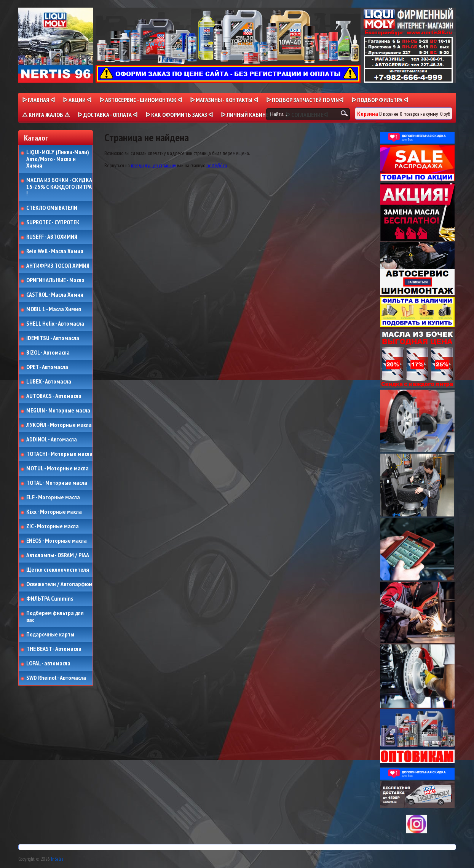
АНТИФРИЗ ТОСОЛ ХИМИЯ (58, 266)
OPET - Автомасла (47, 367)
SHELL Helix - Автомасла (55, 324)
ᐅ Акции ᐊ (77, 100)
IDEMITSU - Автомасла (53, 338)
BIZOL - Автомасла (48, 353)
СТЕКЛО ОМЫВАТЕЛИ (52, 208)
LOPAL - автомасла (48, 663)
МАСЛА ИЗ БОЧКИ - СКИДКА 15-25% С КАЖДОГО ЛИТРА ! (59, 187)
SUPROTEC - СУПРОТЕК (53, 222)
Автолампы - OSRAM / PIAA (58, 555)
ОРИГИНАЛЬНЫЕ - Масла (55, 280)
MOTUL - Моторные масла (57, 468)
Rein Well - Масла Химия (55, 251)
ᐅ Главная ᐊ (38, 100)
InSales (57, 859)
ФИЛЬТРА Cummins (50, 599)
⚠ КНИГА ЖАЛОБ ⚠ (46, 115)
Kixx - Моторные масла (54, 512)
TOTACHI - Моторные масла (59, 454)
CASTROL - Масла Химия (55, 295)
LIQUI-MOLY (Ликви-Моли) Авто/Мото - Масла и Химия (58, 159)
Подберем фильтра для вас (55, 616)
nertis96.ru (217, 165)
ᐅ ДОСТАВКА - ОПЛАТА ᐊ (108, 115)
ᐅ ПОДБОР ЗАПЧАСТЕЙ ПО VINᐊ (305, 100)
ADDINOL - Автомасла (52, 440)
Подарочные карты (50, 635)
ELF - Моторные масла (53, 497)
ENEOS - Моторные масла (57, 541)
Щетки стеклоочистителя (58, 570)
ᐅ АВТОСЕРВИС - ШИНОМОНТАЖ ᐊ (141, 100)
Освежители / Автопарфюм (59, 584)
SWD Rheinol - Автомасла (56, 678)
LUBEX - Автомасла (49, 382)
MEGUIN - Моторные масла (58, 411)
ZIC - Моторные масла (53, 526)
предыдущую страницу (153, 165)
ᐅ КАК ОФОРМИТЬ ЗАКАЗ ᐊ (179, 115)
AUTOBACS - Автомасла (54, 396)
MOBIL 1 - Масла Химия (54, 309)
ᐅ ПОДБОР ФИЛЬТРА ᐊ (380, 100)
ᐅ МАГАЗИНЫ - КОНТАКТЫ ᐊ (224, 100)
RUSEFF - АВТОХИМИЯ (52, 237)
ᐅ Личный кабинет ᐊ (249, 115)
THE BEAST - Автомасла (54, 649)
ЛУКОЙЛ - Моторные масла (59, 425)
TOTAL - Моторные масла (57, 483)
